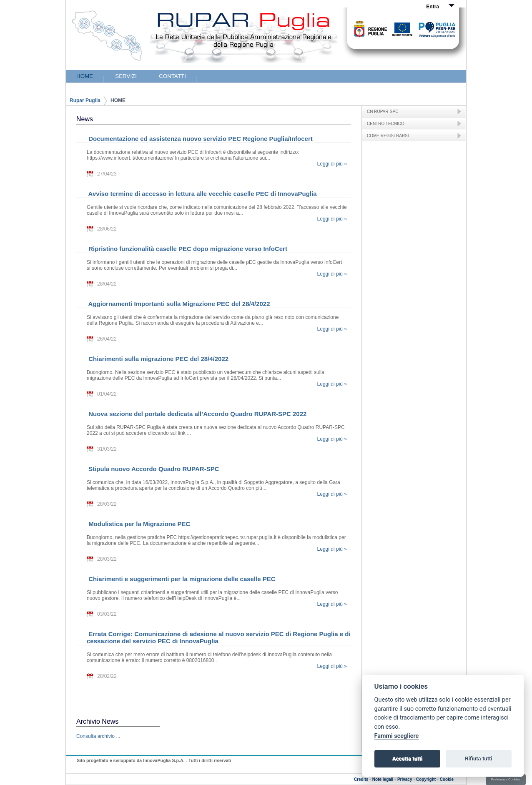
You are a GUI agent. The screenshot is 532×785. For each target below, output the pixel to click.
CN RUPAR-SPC (383, 112)
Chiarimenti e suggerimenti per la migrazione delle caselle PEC (181, 579)
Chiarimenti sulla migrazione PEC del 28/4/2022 (158, 359)
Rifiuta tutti (479, 759)
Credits (361, 779)
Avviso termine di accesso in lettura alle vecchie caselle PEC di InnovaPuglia (202, 194)
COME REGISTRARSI (388, 136)
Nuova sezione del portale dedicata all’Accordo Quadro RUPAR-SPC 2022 (197, 414)
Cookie (447, 779)
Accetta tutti (407, 759)
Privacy (405, 779)
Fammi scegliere (397, 736)
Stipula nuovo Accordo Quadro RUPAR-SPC (153, 469)
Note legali (383, 779)
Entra (433, 7)
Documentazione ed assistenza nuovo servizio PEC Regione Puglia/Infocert (200, 139)
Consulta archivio (95, 736)
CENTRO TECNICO (386, 124)
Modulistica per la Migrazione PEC (138, 524)
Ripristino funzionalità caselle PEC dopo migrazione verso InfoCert (187, 249)
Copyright (426, 779)
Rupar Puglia (85, 100)
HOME (118, 100)
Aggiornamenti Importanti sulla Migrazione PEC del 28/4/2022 (178, 304)
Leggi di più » (332, 164)
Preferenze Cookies (506, 779)
